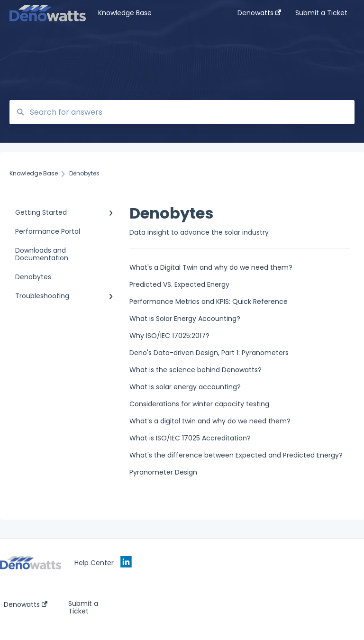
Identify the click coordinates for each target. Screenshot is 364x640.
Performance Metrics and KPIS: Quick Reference (209, 302)
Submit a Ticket (83, 607)
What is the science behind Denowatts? (196, 370)
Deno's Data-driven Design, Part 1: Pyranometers (209, 353)
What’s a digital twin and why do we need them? (210, 421)
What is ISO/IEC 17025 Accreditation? (190, 438)
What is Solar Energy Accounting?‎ (185, 319)
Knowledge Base (125, 13)
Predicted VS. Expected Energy (179, 284)
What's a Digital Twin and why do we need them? (211, 267)
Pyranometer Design (163, 472)
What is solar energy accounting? (185, 387)
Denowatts (26, 604)
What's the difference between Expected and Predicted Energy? (236, 455)
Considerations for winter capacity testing (199, 404)
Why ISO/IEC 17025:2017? (169, 336)
